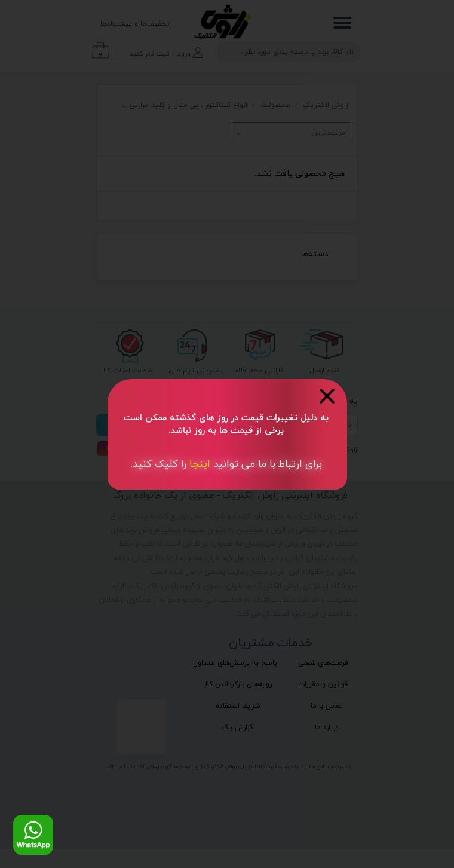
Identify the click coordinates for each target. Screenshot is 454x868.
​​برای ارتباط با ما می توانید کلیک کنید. (226, 464)
